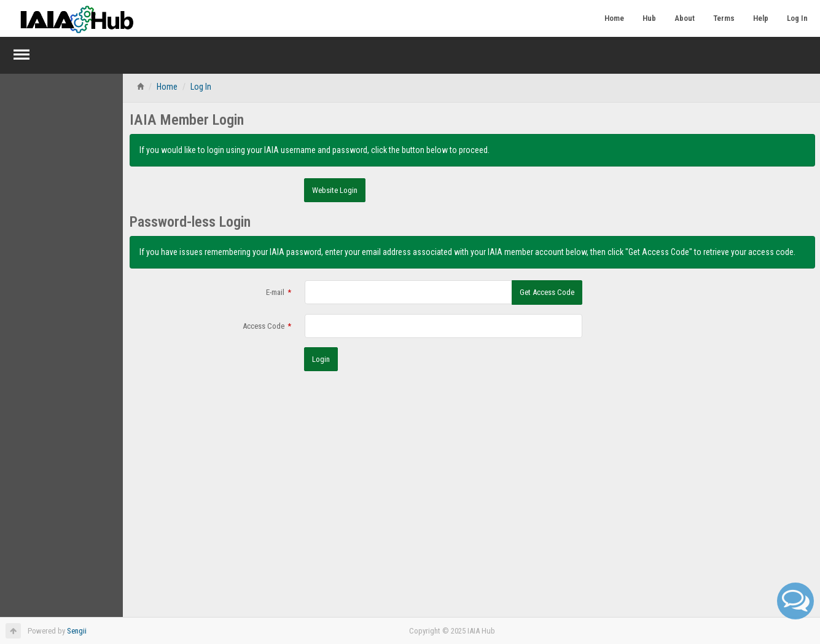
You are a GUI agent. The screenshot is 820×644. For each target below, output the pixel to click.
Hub (649, 18)
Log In (797, 18)
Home (614, 18)
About (685, 18)
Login (321, 359)
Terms (724, 18)
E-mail (275, 292)
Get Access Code (547, 292)
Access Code (264, 326)
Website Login (335, 190)
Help (761, 18)
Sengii (77, 631)
